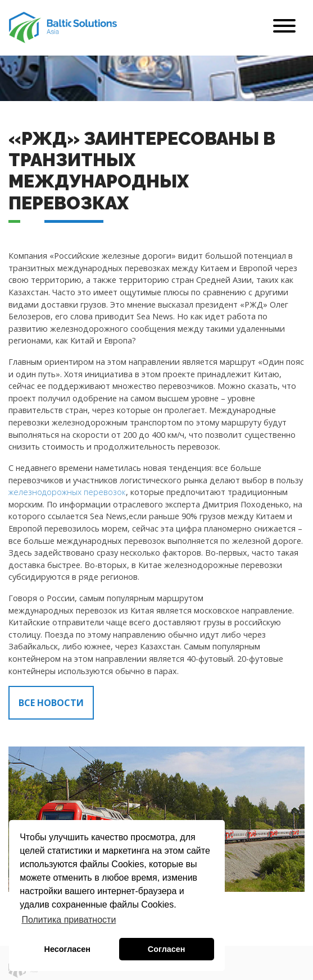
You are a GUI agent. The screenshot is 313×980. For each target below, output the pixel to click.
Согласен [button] (167, 949)
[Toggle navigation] (284, 28)
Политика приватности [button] (69, 920)
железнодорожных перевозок (67, 492)
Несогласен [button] (67, 949)
